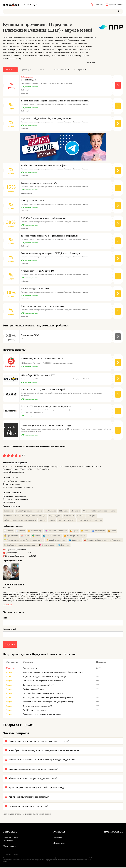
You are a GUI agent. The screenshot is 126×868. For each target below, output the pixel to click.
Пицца (112, 531)
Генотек (39, 511)
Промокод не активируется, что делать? (28, 807)
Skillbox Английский (99, 511)
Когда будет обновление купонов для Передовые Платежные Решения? (44, 751)
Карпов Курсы (55, 516)
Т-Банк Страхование (24, 511)
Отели (25, 536)
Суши (74, 531)
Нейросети (63, 545)
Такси (85, 531)
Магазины (58, 838)
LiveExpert (91, 516)
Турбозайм (8, 511)
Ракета (52, 521)
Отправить (10, 645)
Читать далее (91, 63)
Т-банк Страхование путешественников (20, 521)
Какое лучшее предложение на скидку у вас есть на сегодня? (39, 741)
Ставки (8, 531)
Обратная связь (9, 847)
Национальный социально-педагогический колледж (25, 516)
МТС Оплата (51, 511)
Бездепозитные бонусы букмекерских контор (24, 541)
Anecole (80, 516)
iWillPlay (98, 521)
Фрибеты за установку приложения (20, 545)
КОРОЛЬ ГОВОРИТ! (67, 521)
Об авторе (7, 605)
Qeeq (85, 511)
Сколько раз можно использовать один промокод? (34, 769)
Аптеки (20, 531)
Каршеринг (75, 541)
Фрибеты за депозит (56, 541)
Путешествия (11, 536)
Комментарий (9, 630)
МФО (36, 536)
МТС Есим (64, 511)
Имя (5, 618)
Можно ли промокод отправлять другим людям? (33, 779)
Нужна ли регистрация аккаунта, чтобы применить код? (37, 788)
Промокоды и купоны (12, 814)
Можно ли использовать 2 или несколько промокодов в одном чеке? (43, 760)
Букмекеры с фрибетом (75, 536)
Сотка (113, 511)
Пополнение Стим (52, 536)
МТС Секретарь (85, 521)
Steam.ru (43, 521)
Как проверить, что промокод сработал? (29, 797)
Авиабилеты (98, 531)
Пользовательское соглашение (10, 839)
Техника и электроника (56, 531)
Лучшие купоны (60, 844)
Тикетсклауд (69, 516)
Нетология (76, 511)
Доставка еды (35, 531)
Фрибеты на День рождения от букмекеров (103, 541)
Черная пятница (46, 545)
